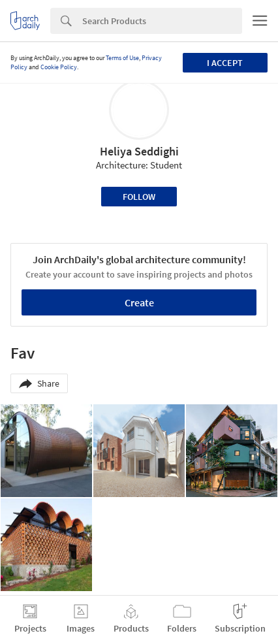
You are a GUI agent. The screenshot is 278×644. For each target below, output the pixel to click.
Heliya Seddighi (139, 151)
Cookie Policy (59, 67)
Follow (139, 197)
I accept (225, 63)
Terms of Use (122, 58)
